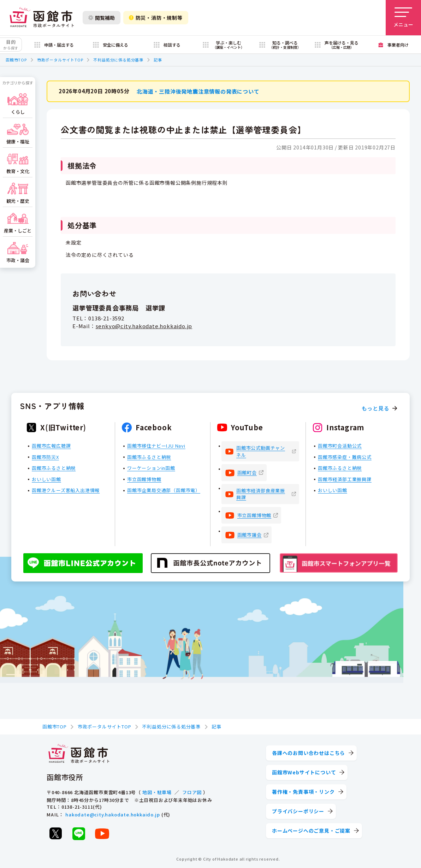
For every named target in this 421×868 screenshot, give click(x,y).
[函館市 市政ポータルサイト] (42, 18)
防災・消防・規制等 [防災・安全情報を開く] (156, 18)
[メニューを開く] (403, 18)
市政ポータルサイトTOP (60, 60)
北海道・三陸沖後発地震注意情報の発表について (198, 91)
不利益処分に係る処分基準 (118, 60)
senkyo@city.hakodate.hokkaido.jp (144, 326)
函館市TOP (16, 60)
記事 (158, 60)
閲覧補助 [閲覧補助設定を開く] (102, 18)
